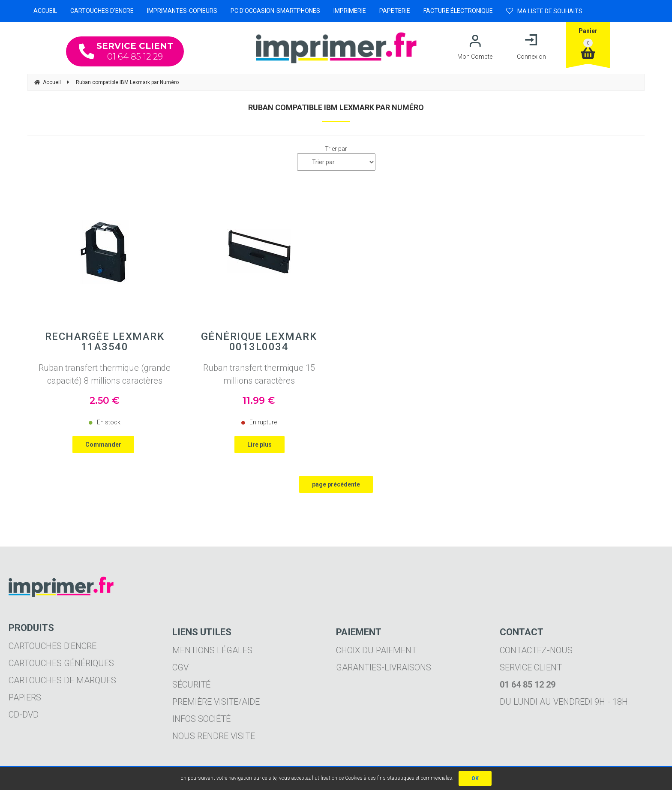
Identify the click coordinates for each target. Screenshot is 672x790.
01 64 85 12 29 (126, 51)
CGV (180, 667)
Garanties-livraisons (384, 667)
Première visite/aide (216, 702)
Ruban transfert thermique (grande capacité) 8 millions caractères (105, 374)
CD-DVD (24, 715)
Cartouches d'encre (52, 646)
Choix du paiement (376, 650)
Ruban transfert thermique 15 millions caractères (259, 374)
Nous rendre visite (214, 736)
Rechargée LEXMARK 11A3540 (105, 342)
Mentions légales (212, 650)
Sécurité (191, 685)
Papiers (25, 697)
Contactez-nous (536, 650)
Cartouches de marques (62, 680)
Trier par (336, 149)
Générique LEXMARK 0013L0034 (259, 342)
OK (475, 778)
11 (259, 401)
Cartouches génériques (61, 663)
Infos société (201, 719)
